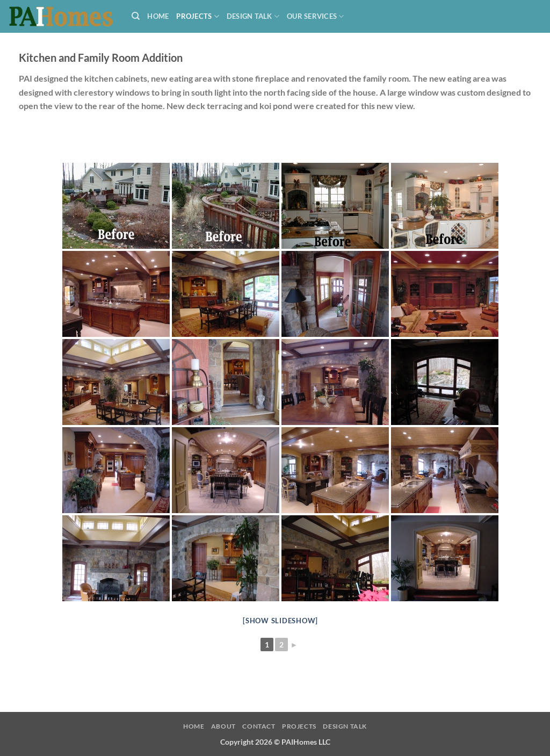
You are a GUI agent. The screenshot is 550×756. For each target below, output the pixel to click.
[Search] (136, 16)
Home (158, 16)
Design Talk (253, 16)
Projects (198, 16)
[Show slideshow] (280, 621)
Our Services (316, 16)
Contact (259, 726)
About (223, 726)
